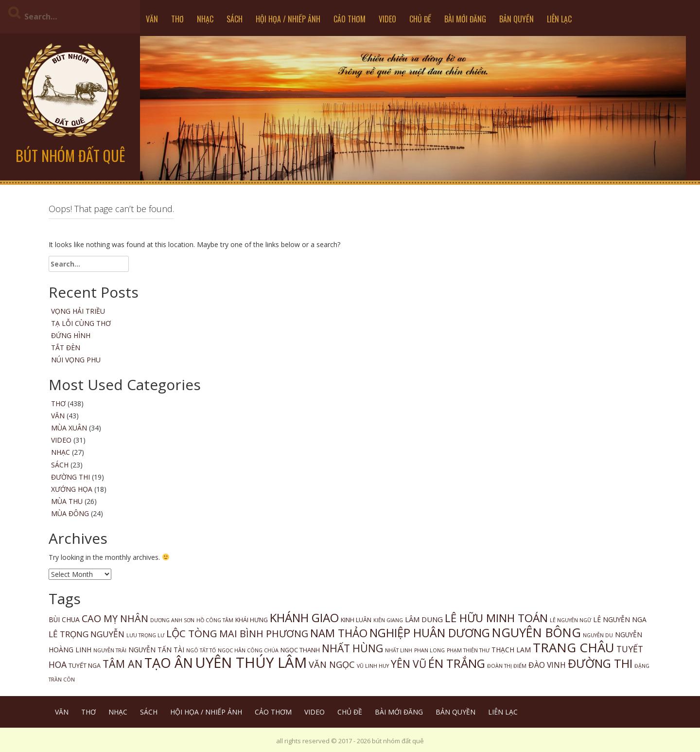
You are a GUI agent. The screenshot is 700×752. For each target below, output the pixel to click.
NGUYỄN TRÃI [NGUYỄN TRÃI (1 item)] (110, 650)
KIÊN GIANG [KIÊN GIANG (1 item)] (388, 620)
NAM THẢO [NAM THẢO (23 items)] (339, 633)
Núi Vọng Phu (76, 360)
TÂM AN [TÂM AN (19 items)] (122, 664)
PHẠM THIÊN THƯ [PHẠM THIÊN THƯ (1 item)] (468, 650)
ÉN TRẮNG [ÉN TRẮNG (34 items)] (457, 663)
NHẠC (205, 19)
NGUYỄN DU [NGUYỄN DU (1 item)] (598, 635)
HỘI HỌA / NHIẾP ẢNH (288, 19)
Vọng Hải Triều (78, 311)
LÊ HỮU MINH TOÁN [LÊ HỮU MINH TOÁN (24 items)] (496, 618)
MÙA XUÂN (69, 428)
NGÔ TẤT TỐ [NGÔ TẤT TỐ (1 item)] (201, 650)
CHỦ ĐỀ (420, 19)
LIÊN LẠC (559, 19)
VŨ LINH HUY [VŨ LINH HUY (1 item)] (373, 666)
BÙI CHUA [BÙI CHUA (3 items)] (64, 619)
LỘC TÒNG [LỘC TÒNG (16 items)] (192, 633)
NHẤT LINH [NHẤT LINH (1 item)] (399, 650)
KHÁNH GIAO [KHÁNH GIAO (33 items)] (304, 618)
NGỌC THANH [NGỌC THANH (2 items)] (300, 650)
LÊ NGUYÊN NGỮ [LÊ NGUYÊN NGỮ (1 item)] (570, 620)
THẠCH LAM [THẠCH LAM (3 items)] (511, 650)
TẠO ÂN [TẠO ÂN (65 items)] (169, 663)
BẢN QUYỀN (516, 19)
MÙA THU (67, 501)
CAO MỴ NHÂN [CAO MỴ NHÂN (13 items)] (115, 618)
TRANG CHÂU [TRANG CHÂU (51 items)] (574, 647)
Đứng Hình (71, 335)
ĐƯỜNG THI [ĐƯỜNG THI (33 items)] (600, 663)
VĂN (152, 19)
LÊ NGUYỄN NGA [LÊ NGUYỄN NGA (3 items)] (620, 619)
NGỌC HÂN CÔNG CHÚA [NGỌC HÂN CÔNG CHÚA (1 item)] (248, 650)
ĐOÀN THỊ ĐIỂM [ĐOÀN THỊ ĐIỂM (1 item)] (507, 666)
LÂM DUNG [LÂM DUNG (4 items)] (424, 619)
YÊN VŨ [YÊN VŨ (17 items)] (409, 664)
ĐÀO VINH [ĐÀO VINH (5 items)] (547, 665)
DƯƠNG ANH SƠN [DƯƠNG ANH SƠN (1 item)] (172, 620)
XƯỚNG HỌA (72, 489)
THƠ (177, 19)
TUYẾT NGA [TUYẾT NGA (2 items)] (85, 666)
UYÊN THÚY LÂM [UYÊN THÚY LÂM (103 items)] (251, 662)
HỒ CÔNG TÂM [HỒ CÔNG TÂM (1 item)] (215, 620)
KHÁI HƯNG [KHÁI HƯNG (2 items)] (252, 620)
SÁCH (235, 19)
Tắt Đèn (66, 348)
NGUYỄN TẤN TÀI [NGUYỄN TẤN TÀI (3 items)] (156, 650)
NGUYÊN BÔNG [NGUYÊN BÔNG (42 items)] (536, 632)
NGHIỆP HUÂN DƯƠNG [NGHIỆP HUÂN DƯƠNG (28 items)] (430, 633)
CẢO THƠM (350, 19)
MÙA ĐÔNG (70, 513)
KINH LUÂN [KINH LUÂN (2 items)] (356, 620)
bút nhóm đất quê (70, 155)
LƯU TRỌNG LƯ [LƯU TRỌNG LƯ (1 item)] (145, 635)
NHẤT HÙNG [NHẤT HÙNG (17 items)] (352, 648)
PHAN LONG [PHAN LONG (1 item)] (429, 650)
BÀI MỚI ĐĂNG (465, 19)
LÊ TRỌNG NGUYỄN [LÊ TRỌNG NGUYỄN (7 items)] (87, 634)
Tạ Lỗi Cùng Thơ (81, 323)
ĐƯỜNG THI (70, 477)
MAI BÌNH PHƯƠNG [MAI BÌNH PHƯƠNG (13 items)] (264, 634)
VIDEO (387, 19)
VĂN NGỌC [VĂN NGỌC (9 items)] (332, 664)
